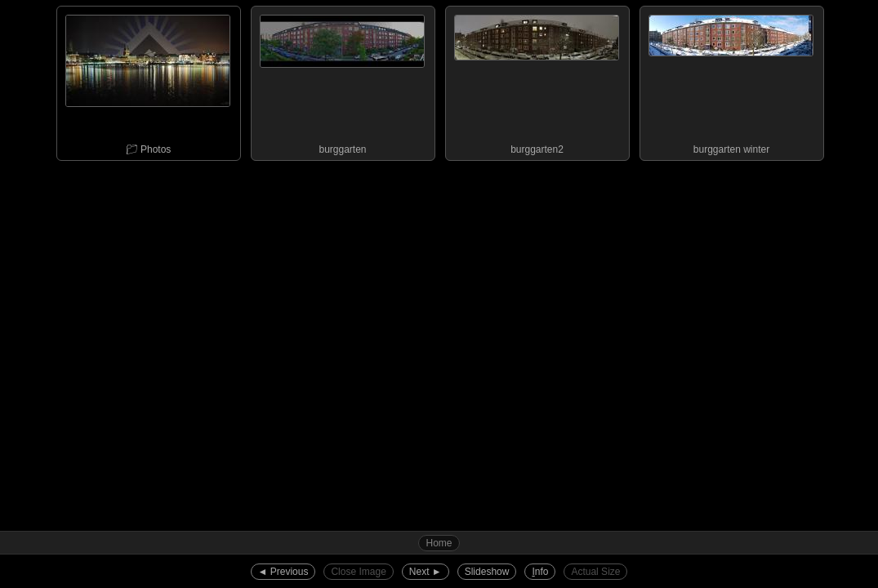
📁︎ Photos (148, 81)
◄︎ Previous (283, 572)
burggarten (342, 81)
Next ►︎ (426, 572)
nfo (540, 572)
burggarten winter (731, 81)
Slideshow (487, 572)
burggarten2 (537, 81)
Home (439, 543)
